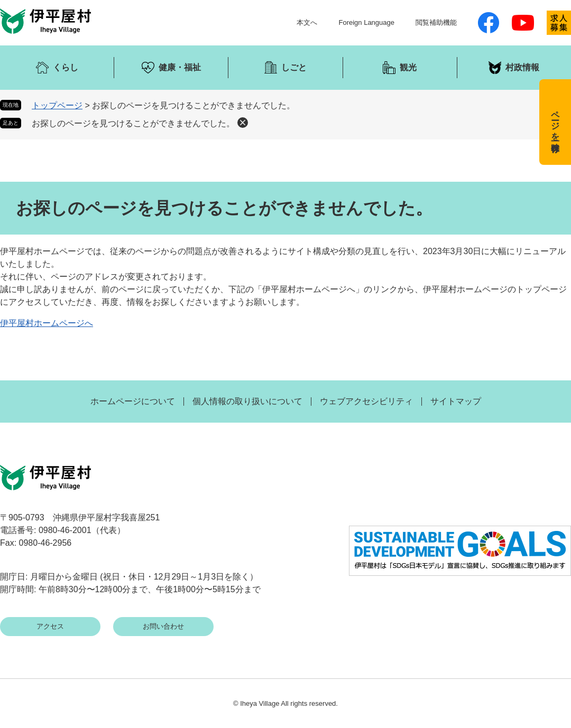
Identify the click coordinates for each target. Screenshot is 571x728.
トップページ (57, 105)
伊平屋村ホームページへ (47, 323)
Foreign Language (366, 22)
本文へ (307, 22)
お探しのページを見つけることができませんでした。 (133, 123)
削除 (243, 123)
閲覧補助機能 (436, 22)
